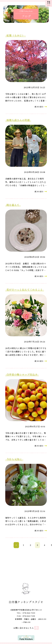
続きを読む (39, 107)
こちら (31, 628)
